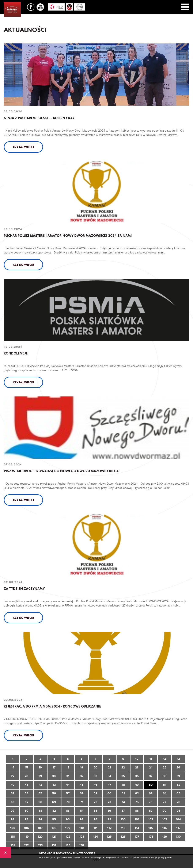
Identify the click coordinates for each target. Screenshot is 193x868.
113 (123, 828)
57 (68, 793)
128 (151, 837)
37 (151, 776)
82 (54, 811)
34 (109, 776)
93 (27, 819)
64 (165, 793)
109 (68, 828)
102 (151, 819)
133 (40, 845)
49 (137, 785)
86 (109, 811)
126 (123, 837)
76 (151, 802)
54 (27, 793)
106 (26, 828)
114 (137, 828)
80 (27, 811)
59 (95, 793)
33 (95, 776)
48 (123, 785)
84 (82, 811)
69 (54, 802)
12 (164, 759)
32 (82, 776)
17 (54, 768)
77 (164, 802)
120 (40, 837)
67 (27, 802)
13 (178, 759)
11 (151, 759)
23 (137, 768)
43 (54, 785)
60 (109, 793)
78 (178, 802)
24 (151, 768)
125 (109, 837)
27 (13, 776)
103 (165, 819)
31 (68, 776)
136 (82, 845)
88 (137, 811)
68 (40, 802)
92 (13, 819)
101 (137, 819)
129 (165, 837)
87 (123, 811)
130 (178, 837)
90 (164, 811)
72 (95, 802)
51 (165, 785)
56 (54, 793)
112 (109, 828)
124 (95, 837)
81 (40, 811)
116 (165, 828)
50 (151, 785)
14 (13, 768)
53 (13, 793)
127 (137, 837)
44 (68, 785)
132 (26, 845)
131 (13, 845)
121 (54, 837)
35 (123, 776)
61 (123, 793)
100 (123, 819)
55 (40, 793)
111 (95, 828)
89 (151, 811)
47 (109, 785)
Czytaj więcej (23, 147)
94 (40, 819)
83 (68, 811)
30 (54, 776)
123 (82, 837)
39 (178, 776)
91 (178, 811)
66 (13, 802)
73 (109, 802)
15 (27, 768)
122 (68, 837)
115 (151, 828)
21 (109, 768)
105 (13, 828)
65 (178, 793)
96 (68, 819)
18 (68, 768)
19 (82, 768)
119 (27, 837)
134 (54, 845)
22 (123, 768)
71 (82, 802)
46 (96, 785)
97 (82, 819)
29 (40, 776)
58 (82, 793)
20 (96, 768)
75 (137, 802)
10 (137, 759)
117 (178, 828)
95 (54, 819)
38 (164, 776)
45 (82, 785)
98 (96, 819)
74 (123, 802)
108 (54, 828)
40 (13, 785)
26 (178, 768)
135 (68, 845)
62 (137, 793)
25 (165, 768)
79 (13, 811)
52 (178, 785)
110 (82, 828)
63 (151, 793)
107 (40, 828)
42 (40, 785)
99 (109, 819)
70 (68, 802)
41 (26, 785)
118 (13, 837)
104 (178, 819)
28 (26, 776)
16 (40, 768)
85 (96, 811)
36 (137, 776)
